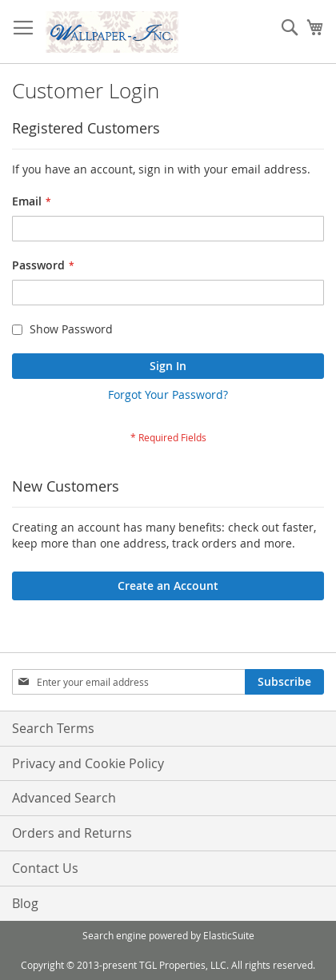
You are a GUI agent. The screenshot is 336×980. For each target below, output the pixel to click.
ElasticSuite (229, 935)
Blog (25, 903)
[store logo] (112, 32)
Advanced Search (64, 798)
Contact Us (45, 868)
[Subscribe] (284, 682)
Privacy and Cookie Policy (88, 763)
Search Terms (53, 728)
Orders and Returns (72, 833)
